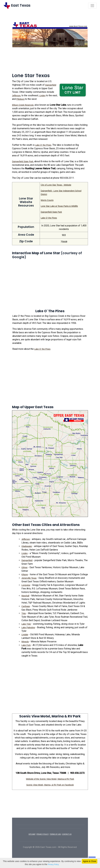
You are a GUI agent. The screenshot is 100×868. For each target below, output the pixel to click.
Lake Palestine (28, 627)
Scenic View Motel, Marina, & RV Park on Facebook (50, 785)
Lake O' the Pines (43, 145)
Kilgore (25, 574)
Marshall (25, 596)
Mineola (25, 642)
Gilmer (24, 567)
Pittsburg (20, 99)
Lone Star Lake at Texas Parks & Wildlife (59, 206)
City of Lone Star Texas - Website (56, 185)
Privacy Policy (53, 864)
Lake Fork (26, 645)
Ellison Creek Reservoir (23, 105)
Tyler (24, 613)
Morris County (47, 200)
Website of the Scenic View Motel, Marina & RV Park (50, 779)
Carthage (26, 606)
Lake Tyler (26, 624)
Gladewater (27, 546)
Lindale (25, 635)
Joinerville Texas (29, 578)
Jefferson (16, 96)
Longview (26, 585)
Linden (42, 96)
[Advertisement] (50, 61)
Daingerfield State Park (23, 161)
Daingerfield (51, 85)
